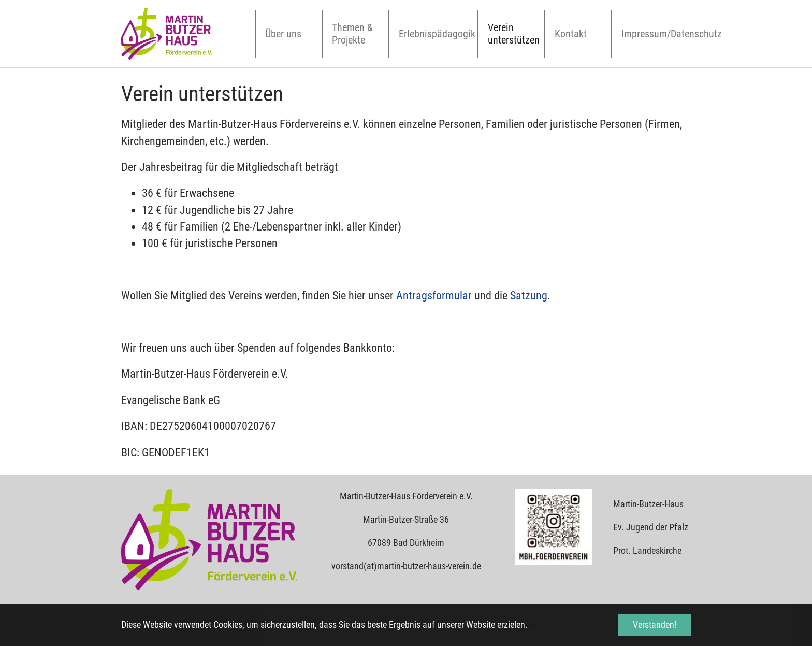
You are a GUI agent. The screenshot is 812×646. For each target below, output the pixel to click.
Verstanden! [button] (655, 625)
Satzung (529, 296)
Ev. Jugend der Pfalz (651, 527)
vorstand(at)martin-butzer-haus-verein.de (406, 566)
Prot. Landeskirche (647, 550)
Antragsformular (434, 296)
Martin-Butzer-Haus (648, 504)
